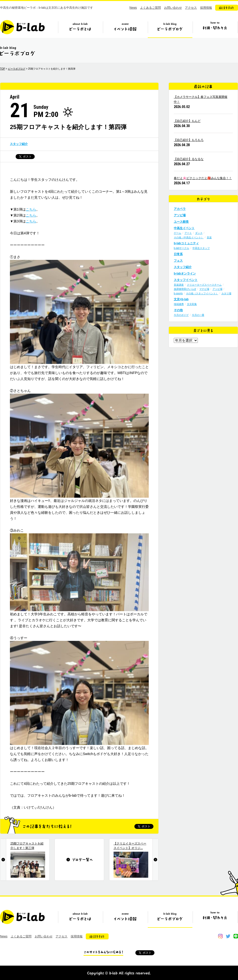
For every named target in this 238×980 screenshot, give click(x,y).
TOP (2, 69)
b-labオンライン (185, 273)
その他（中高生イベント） (189, 237)
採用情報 (206, 8)
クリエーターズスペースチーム (204, 285)
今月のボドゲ (181, 315)
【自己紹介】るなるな (189, 159)
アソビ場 (180, 215)
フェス (178, 261)
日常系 (178, 254)
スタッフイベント (186, 280)
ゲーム (178, 233)
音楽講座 (179, 285)
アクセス (191, 8)
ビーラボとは (80, 29)
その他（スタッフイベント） (202, 293)
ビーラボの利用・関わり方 (215, 29)
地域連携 (179, 304)
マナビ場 (204, 289)
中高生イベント (184, 228)
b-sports (178, 293)
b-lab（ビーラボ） (22, 27)
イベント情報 (125, 29)
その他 (178, 310)
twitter (228, 936)
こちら (31, 209)
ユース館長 (181, 222)
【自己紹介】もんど (187, 121)
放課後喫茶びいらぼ (185, 289)
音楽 (209, 237)
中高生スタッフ (201, 248)
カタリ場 (226, 293)
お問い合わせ (173, 8)
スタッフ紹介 (19, 144)
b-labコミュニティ (186, 243)
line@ (236, 936)
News (133, 8)
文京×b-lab (181, 299)
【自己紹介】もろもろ (189, 140)
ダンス (199, 233)
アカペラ (180, 209)
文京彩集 (192, 304)
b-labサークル (181, 248)
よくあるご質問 (150, 8)
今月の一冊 (198, 315)
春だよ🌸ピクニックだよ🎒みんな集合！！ (203, 178)
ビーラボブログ (170, 29)
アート (188, 233)
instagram (220, 936)
